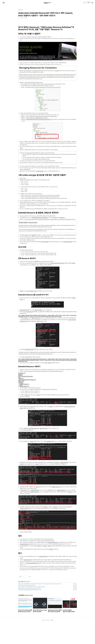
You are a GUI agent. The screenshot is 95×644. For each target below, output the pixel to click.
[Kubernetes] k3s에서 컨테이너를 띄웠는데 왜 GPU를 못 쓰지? (29, 611)
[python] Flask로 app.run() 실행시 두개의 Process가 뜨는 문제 (29, 609)
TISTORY (48, 641)
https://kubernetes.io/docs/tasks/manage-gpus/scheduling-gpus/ (42, 116)
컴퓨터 (22, 603)
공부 (19, 603)
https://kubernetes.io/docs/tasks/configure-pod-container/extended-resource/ (44, 372)
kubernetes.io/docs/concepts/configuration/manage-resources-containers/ (43, 87)
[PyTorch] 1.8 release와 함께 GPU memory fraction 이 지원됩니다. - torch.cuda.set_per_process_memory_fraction (39, 605)
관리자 (52, 641)
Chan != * (48, 3)
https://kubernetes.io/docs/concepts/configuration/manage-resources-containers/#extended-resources (50, 219)
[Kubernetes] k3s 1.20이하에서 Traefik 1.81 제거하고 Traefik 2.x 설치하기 (31, 608)
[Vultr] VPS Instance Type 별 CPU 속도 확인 (26, 606)
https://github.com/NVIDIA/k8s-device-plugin (37, 118)
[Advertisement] (48, 584)
